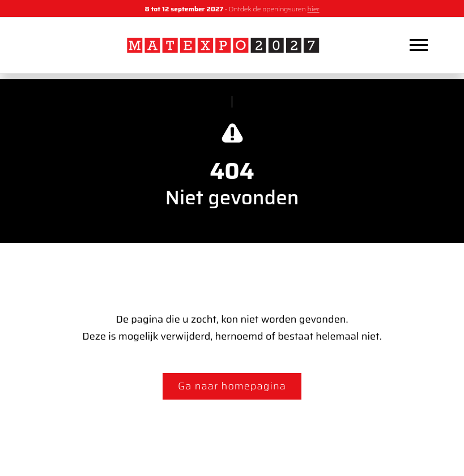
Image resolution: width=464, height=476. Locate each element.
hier (314, 9)
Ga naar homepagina (232, 386)
